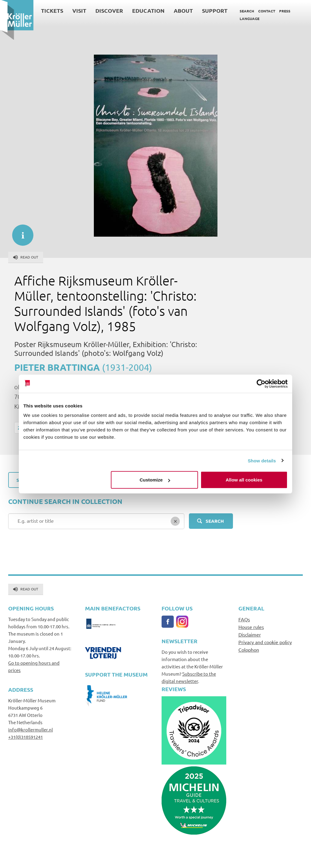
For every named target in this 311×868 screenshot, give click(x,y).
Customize (155, 480)
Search (247, 11)
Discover (109, 10)
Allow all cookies (244, 480)
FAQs (244, 619)
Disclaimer (250, 634)
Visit (79, 10)
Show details (262, 460)
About (183, 10)
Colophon (249, 650)
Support (215, 10)
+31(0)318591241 (26, 737)
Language (249, 19)
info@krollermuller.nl (31, 730)
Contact (267, 11)
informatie (20, 232)
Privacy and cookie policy (265, 642)
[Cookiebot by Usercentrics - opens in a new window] (261, 383)
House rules (251, 627)
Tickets (52, 10)
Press (285, 11)
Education (148, 10)
